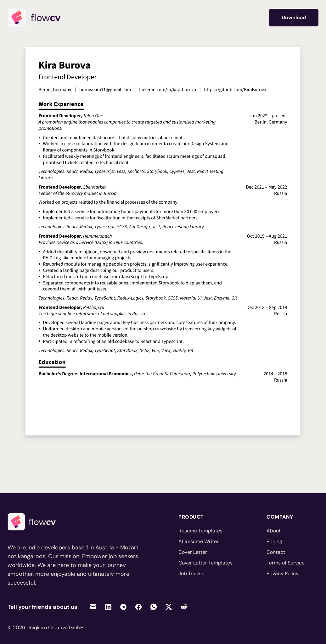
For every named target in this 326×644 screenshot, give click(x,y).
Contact (276, 552)
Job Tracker (192, 573)
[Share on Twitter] (169, 607)
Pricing (274, 541)
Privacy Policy (283, 573)
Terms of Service (286, 563)
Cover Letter (193, 552)
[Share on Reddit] (184, 607)
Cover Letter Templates (205, 563)
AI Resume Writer (199, 541)
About (274, 531)
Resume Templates (200, 531)
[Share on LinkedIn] (108, 607)
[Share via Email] (93, 607)
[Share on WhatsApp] (154, 607)
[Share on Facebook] (138, 607)
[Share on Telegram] (123, 607)
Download (294, 17)
